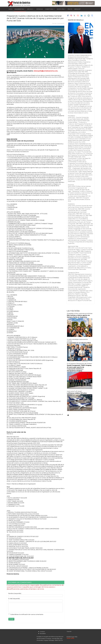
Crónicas (40, 9)
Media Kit (77, 9)
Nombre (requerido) (15, 593)
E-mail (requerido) (14, 599)
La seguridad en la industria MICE (79, 343)
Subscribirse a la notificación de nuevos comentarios (27, 614)
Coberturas (49, 9)
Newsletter (43, 634)
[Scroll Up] (70, 638)
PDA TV (70, 9)
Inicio (10, 9)
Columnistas (19, 9)
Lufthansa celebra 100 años (77, 393)
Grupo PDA (61, 9)
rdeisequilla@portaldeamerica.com (46, 71)
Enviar (11, 619)
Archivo (30, 9)
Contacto (42, 632)
